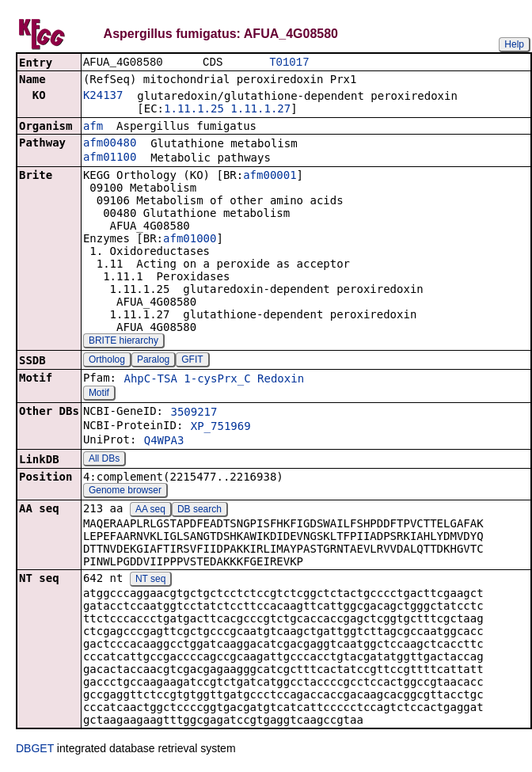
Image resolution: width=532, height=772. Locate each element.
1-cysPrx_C (217, 380)
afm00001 (270, 177)
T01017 (289, 63)
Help (514, 44)
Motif (99, 394)
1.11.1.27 (260, 110)
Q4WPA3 (164, 442)
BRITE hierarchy (123, 342)
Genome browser (125, 492)
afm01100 (110, 158)
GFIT (192, 361)
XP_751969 (221, 428)
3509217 (194, 413)
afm (93, 127)
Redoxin (281, 380)
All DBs (104, 460)
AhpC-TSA (150, 380)
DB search (199, 511)
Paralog (153, 361)
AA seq (150, 511)
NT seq (150, 580)
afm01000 (190, 240)
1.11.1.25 (194, 110)
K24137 (103, 97)
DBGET (35, 750)
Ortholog (107, 361)
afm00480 (110, 144)
